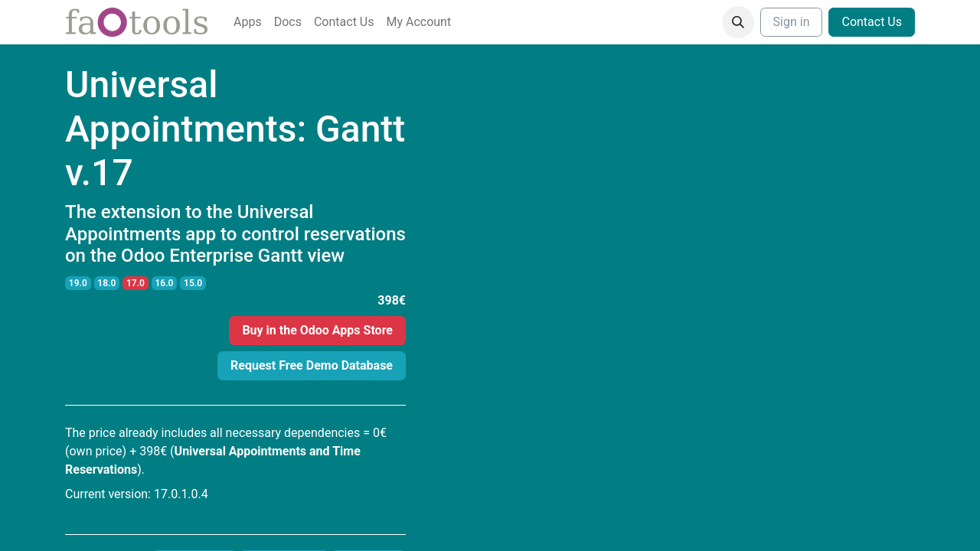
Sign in (792, 22)
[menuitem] (248, 22)
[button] (738, 22)
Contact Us (872, 22)
